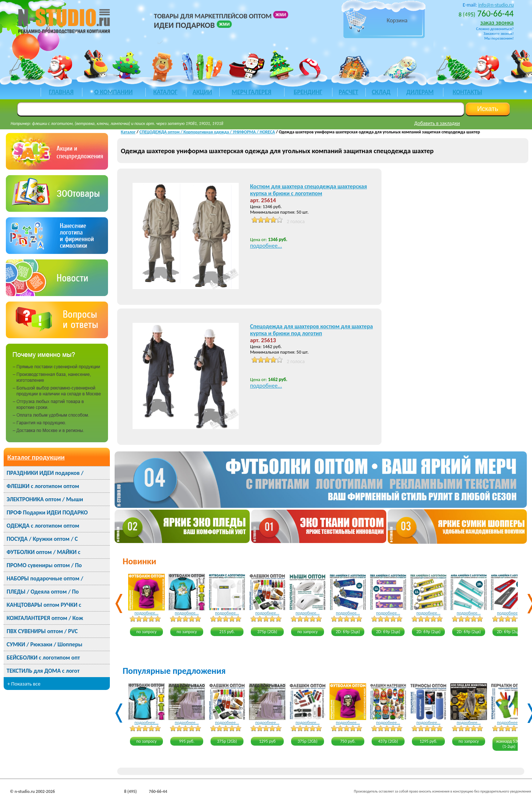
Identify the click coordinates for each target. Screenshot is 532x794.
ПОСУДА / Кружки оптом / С (42, 539)
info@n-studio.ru (496, 5)
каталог (165, 92)
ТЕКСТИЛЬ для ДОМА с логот (43, 671)
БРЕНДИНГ (308, 92)
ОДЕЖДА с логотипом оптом (43, 526)
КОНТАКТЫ (467, 92)
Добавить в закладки (437, 123)
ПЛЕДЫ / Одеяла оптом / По (43, 592)
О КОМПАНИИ (114, 92)
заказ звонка (497, 23)
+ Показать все (24, 684)
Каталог (128, 132)
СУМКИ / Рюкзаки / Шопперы (44, 644)
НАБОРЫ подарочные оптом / (45, 578)
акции (202, 92)
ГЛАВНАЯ (61, 92)
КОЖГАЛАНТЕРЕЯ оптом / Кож (45, 618)
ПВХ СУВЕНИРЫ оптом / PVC (42, 631)
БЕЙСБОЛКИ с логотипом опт (43, 658)
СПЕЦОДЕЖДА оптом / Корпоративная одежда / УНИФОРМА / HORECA (207, 132)
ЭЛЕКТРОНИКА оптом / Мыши (45, 499)
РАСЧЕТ (348, 92)
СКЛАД (381, 92)
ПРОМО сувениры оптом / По (44, 565)
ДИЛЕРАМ (420, 92)
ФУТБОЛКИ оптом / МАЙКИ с (43, 552)
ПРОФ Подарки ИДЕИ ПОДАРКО (47, 512)
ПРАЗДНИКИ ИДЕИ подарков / (45, 473)
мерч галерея (252, 92)
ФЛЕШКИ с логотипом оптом (43, 486)
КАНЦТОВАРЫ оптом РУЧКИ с (44, 605)
